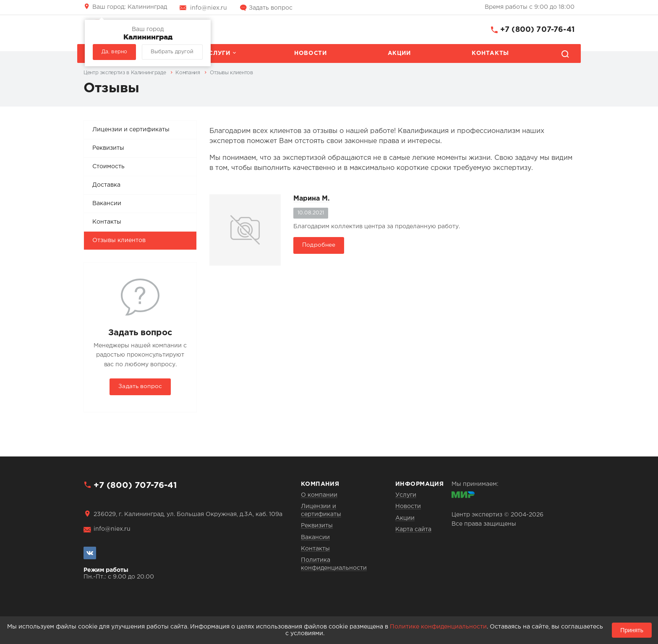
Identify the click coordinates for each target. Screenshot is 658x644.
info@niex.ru (209, 8)
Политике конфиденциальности (438, 627)
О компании (319, 495)
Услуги (217, 53)
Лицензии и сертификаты (131, 130)
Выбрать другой (172, 52)
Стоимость (108, 167)
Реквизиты (108, 148)
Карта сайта (413, 529)
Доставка (106, 185)
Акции (399, 53)
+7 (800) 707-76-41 (537, 30)
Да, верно (114, 52)
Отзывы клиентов (119, 240)
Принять (632, 630)
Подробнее (319, 245)
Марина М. (312, 199)
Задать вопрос (271, 8)
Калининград (130, 7)
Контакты (490, 53)
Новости (310, 53)
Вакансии (107, 203)
